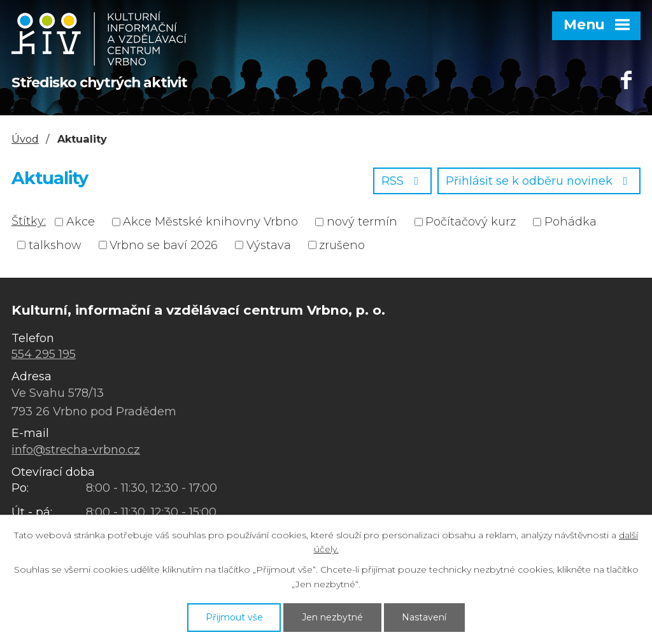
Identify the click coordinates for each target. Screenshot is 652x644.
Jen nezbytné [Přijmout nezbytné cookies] (332, 617)
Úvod (25, 139)
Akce (81, 222)
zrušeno (342, 245)
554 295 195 (44, 354)
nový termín (362, 222)
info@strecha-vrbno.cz (76, 450)
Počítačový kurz (471, 222)
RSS (403, 181)
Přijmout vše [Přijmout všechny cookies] (234, 617)
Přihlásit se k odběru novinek (539, 181)
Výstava (269, 245)
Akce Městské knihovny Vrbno (210, 222)
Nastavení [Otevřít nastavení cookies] (424, 617)
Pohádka (570, 222)
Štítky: (29, 221)
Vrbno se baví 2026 (164, 245)
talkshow (55, 245)
